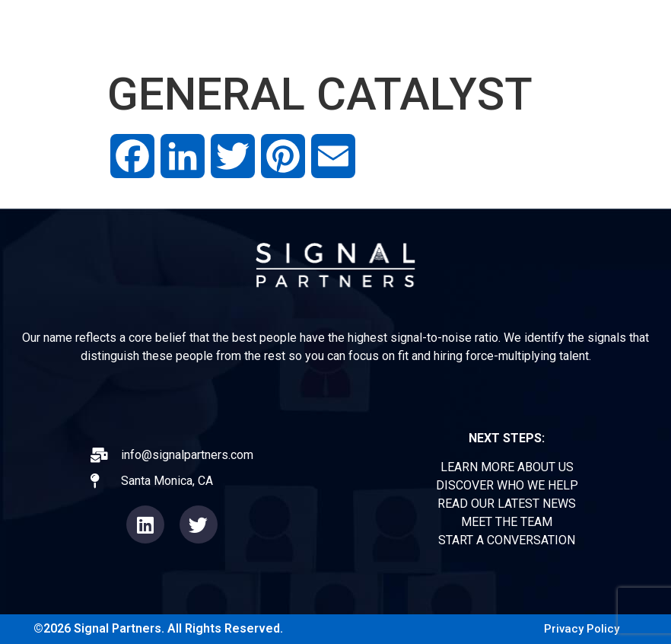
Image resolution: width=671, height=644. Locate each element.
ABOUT (207, 30)
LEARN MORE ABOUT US (507, 467)
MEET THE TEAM (507, 522)
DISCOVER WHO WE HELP (507, 485)
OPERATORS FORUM (429, 30)
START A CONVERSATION (507, 540)
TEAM (538, 30)
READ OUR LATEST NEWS (507, 504)
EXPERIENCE (298, 30)
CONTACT (617, 30)
